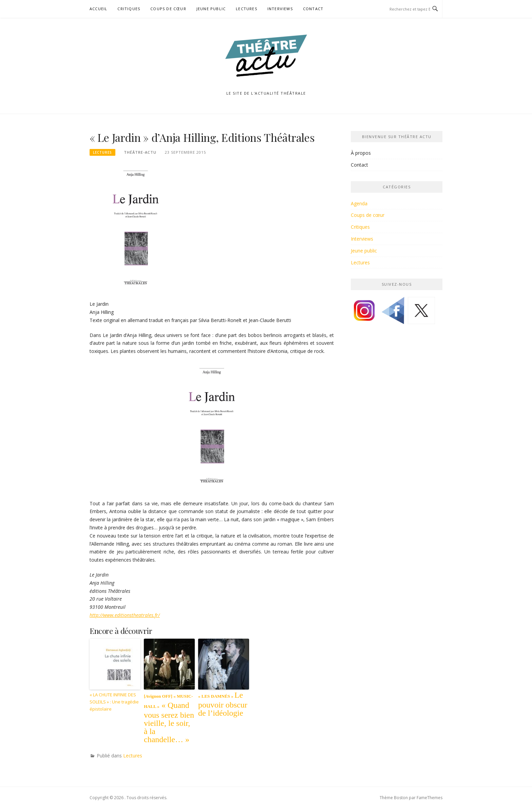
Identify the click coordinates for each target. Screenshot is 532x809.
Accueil (98, 9)
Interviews (280, 9)
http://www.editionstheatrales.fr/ (125, 615)
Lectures (246, 9)
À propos (361, 153)
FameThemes (430, 798)
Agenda (359, 203)
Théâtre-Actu (140, 152)
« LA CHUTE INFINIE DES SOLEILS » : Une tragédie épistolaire (114, 702)
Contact (313, 9)
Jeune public (211, 9)
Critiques (129, 9)
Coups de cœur (168, 9)
